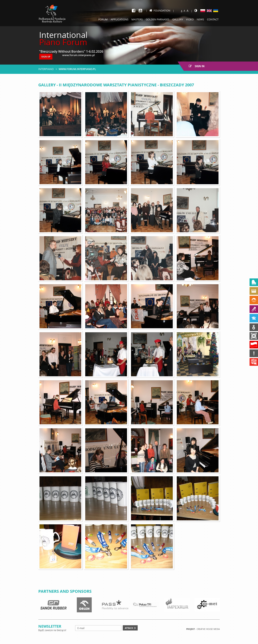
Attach (129, 628)
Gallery (178, 19)
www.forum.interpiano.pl (77, 69)
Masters (137, 19)
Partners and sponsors (65, 591)
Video (190, 19)
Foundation (160, 10)
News (200, 19)
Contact (213, 19)
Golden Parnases (158, 19)
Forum (103, 19)
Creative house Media (208, 629)
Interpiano (46, 69)
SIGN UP (46, 57)
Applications (120, 19)
